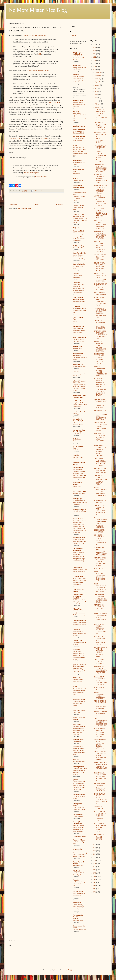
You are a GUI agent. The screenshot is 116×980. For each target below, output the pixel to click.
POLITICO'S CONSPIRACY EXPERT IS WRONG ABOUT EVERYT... (100, 451)
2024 (95, 51)
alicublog (76, 74)
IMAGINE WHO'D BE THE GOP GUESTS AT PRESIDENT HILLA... (100, 189)
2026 (95, 44)
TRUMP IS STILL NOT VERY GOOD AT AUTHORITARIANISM (100, 562)
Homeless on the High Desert (78, 355)
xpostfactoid (77, 902)
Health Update (77, 441)
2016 (95, 848)
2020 (95, 63)
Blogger (70, 970)
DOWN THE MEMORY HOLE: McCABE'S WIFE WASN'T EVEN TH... (100, 346)
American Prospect (79, 126)
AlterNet (76, 87)
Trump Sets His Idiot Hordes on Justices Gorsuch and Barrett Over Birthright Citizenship (79, 730)
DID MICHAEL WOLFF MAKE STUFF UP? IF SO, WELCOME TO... (100, 777)
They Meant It (77, 741)
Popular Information (80, 620)
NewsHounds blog (79, 538)
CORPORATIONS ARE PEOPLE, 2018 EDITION (100, 471)
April (97, 98)
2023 (95, 54)
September (98, 82)
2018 (95, 70)
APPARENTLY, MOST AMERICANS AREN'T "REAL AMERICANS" (100, 551)
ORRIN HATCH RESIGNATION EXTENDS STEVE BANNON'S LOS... (100, 816)
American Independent (77, 112)
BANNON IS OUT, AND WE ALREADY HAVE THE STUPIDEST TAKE (100, 652)
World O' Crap (78, 891)
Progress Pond (77, 640)
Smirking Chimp (78, 767)
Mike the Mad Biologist (77, 483)
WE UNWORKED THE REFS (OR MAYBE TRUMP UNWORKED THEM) (100, 137)
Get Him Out (76, 173)
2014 (95, 854)
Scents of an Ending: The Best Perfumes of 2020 (79, 752)
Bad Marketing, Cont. (79, 493)
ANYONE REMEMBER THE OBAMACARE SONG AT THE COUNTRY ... (100, 201)
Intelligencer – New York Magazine (79, 397)
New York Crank (78, 519)
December (98, 72)
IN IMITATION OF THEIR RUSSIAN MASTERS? (100, 287)
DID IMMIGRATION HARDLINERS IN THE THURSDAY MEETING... (100, 522)
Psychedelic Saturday (79, 434)
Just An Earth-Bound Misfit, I (78, 420)
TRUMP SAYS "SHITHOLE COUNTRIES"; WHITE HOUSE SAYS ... (100, 598)
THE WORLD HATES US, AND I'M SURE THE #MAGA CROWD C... (100, 462)
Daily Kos (76, 228)
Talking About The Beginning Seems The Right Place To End (79, 541)
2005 (95, 882)
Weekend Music (77, 348)
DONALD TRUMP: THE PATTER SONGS (101, 714)
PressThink (76, 629)
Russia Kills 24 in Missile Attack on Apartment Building (79, 257)
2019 (95, 67)
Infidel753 (76, 372)
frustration (44, 138)
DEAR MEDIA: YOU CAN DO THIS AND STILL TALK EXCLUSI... (100, 827)
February (98, 104)
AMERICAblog (78, 100)
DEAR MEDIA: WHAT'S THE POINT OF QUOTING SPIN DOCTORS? (101, 681)
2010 (95, 867)
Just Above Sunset (79, 412)
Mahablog (76, 455)
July (96, 88)
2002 (95, 892)
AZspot (75, 145)
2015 (95, 851)
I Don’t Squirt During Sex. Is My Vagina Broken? (79, 703)
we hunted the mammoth (77, 850)
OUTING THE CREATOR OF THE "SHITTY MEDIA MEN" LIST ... (100, 640)
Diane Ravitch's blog (80, 253)
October (97, 79)
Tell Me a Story (78, 815)
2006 (95, 879)
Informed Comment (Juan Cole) (79, 382)
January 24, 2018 (41, 177)
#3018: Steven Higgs (79, 301)
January (97, 107)
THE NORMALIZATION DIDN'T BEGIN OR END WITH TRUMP (101, 722)
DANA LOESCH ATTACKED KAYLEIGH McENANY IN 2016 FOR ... (100, 383)
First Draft (76, 306)
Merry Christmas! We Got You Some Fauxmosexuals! (79, 895)
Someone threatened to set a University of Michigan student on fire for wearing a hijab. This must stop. (80, 786)
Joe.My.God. (77, 401)
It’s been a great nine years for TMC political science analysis (80, 502)
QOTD (75, 321)
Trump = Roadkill (78, 248)
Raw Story (76, 649)
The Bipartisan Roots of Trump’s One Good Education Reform (79, 602)
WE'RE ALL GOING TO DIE (100, 807)
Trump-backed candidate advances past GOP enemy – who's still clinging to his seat (79, 655)
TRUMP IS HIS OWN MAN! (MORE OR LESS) (99, 608)
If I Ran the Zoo (78, 365)
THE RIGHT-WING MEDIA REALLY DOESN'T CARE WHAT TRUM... (101, 126)
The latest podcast (78, 180)
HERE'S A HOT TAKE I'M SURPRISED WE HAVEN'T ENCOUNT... (100, 733)
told (39, 54)
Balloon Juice (77, 160)
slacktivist (76, 760)
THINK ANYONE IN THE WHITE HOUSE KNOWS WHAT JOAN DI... (100, 756)
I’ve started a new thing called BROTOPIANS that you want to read (80, 855)
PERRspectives (78, 576)
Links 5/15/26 (77, 486)
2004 (95, 886)
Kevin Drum (77, 439)
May (96, 95)
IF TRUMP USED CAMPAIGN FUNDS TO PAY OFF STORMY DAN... (100, 335)
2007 (95, 876)
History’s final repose (79, 761)
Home (37, 205)
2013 (95, 857)
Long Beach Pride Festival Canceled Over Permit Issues (80, 405)
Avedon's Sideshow (79, 136)
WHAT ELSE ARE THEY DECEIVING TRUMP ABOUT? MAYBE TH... (100, 744)
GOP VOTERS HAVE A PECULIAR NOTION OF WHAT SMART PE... (100, 629)
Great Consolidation (79, 337)
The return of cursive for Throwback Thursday (79, 198)
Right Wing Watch (79, 710)
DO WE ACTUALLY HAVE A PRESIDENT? (100, 695)
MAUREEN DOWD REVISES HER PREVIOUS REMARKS (100, 225)
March (97, 101)
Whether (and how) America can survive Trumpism (79, 104)
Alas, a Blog (77, 65)
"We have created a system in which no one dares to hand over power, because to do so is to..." (80, 151)
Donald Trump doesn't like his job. (35, 35)
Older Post (60, 205)
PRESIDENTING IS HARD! (100, 531)
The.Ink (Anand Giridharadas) (78, 823)
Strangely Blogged (79, 795)
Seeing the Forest (78, 740)
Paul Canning (77, 567)
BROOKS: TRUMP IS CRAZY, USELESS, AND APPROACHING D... (100, 670)
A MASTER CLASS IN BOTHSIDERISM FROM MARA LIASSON (100, 157)
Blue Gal (76, 178)
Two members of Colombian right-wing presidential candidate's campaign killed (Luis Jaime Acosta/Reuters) (80, 473)
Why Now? (76, 871)
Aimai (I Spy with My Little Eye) (79, 53)
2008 (95, 873)
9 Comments (39, 191)
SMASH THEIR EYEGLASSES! (100, 294)
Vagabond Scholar (79, 840)
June (96, 91)
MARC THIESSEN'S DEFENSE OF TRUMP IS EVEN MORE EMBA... (100, 576)
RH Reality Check (79, 699)
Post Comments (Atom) (25, 208)
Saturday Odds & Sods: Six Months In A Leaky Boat (80, 310)
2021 (95, 60)
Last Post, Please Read (79, 930)
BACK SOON (99, 569)
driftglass (76, 273)
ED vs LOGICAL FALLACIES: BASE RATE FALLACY (79, 330)
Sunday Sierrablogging (79, 366)
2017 (95, 845)
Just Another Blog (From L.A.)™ (79, 431)
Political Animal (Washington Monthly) (78, 596)
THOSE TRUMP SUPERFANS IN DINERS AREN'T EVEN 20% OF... (100, 427)
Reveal (75, 686)
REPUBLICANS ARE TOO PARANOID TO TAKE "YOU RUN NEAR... (100, 235)
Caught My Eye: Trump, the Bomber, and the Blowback (79, 670)
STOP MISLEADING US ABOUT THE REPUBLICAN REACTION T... (101, 588)
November (98, 76)
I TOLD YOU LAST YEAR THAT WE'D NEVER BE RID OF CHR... (100, 179)
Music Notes (76, 450)
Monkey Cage (77, 499)
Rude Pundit (77, 725)
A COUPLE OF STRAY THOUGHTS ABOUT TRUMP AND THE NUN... (101, 213)
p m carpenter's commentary (78, 549)
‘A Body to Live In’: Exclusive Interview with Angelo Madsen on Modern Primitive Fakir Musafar (79, 237)
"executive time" (15, 138)
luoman (57, 970)
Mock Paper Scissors (80, 491)
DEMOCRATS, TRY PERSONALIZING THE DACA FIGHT (100, 301)
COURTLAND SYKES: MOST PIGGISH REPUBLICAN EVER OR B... (100, 277)
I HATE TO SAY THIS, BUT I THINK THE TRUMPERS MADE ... (100, 267)
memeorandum (78, 468)
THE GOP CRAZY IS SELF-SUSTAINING (100, 662)
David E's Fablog (78, 246)
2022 (95, 57)
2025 (95, 48)
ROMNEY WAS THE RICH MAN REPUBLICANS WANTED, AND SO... (100, 799)
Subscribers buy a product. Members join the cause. (79, 633)
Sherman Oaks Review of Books (78, 748)
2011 (95, 864)
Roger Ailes (76, 712)
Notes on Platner (78, 921)
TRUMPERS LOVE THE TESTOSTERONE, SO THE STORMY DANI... (101, 480)
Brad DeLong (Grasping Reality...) (79, 187)
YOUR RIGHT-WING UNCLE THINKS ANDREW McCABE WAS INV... (100, 313)
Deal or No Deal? (78, 457)
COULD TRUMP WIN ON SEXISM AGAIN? (100, 837)
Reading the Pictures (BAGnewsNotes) (80, 665)
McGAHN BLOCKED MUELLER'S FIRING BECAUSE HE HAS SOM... (100, 247)
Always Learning (78, 817)
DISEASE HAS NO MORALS (101, 501)
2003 (95, 889)
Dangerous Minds (79, 231)
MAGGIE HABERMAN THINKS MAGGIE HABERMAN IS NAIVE (100, 371)
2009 (95, 870)
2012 (95, 860)
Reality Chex (77, 677)
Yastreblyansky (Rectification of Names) (78, 917)
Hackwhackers (78, 347)
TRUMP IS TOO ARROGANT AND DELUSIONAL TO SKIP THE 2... (100, 510)
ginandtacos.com (78, 326)
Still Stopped (76, 414)
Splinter (75, 780)
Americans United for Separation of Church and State (79, 131)
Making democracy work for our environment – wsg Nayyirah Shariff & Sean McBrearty (78, 288)
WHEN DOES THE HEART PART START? (101, 147)
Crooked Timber (78, 206)
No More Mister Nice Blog (38, 10)
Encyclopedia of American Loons (78, 298)
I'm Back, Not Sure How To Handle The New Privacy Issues (79, 58)
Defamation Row (78, 866)
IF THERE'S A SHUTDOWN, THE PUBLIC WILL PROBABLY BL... (100, 438)
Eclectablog (76, 282)
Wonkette (76, 880)
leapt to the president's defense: (38, 70)
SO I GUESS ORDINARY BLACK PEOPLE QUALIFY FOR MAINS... (100, 540)
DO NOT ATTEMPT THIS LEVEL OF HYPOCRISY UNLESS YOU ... (100, 493)
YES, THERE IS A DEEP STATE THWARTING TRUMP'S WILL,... (100, 393)
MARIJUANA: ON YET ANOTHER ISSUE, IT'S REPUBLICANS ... (100, 766)
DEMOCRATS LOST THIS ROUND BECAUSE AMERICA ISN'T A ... (99, 359)
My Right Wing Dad (79, 510)
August (97, 85)
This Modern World (79, 837)
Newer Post (13, 205)
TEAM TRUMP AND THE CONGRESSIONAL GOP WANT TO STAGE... (101, 168)
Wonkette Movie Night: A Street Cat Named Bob (80, 884)
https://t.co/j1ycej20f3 (31, 173)
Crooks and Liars (78, 215)
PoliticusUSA (77, 609)
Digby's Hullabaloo (79, 264)
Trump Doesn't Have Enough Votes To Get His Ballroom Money (79, 613)
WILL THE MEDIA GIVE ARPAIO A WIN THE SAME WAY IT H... (101, 617)
